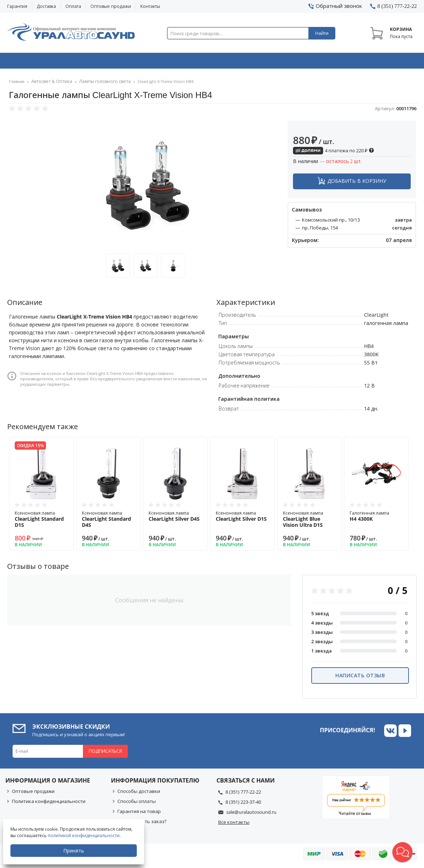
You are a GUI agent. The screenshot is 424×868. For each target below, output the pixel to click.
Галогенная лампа (376, 519)
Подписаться (105, 753)
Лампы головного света (99, 84)
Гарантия (17, 6)
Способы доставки (139, 794)
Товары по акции (378, 62)
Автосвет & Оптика (297, 62)
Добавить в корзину (357, 183)
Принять (74, 851)
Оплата (73, 6)
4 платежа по (334, 153)
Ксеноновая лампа (41, 522)
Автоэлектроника (214, 62)
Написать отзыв (360, 678)
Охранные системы (131, 62)
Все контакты (234, 825)
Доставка (46, 6)
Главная (17, 84)
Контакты (150, 6)
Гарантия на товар (139, 814)
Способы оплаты (137, 804)
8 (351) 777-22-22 (243, 794)
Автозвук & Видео (47, 62)
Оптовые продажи (111, 6)
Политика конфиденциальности (49, 804)
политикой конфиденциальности (84, 835)
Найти (322, 33)
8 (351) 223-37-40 (243, 804)
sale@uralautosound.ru (251, 814)
